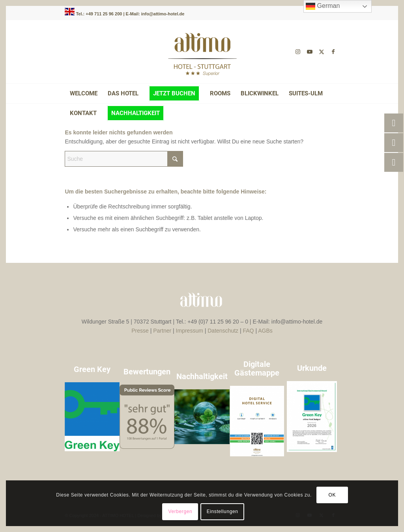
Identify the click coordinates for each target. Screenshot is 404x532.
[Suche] (124, 159)
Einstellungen (223, 512)
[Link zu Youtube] (310, 52)
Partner (162, 331)
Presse (140, 331)
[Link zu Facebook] (333, 52)
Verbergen (180, 512)
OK (332, 495)
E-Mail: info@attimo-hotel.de (155, 14)
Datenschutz (223, 331)
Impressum (190, 331)
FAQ (249, 331)
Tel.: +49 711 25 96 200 (99, 14)
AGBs (265, 331)
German (323, 6)
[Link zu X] (322, 52)
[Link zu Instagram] (298, 52)
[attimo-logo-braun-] (202, 52)
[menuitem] (84, 93)
